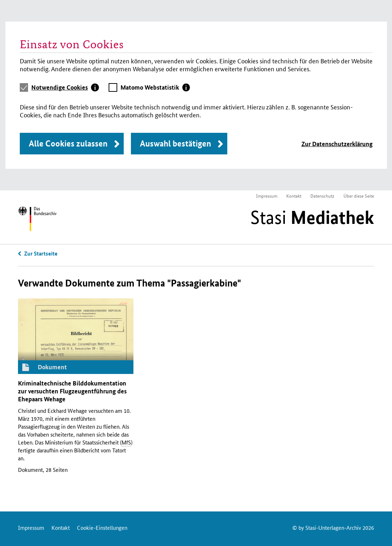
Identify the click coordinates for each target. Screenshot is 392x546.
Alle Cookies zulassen (68, 143)
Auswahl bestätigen (176, 143)
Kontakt (294, 196)
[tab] (65, 87)
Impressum (267, 196)
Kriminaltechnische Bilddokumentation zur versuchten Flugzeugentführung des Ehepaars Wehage (72, 391)
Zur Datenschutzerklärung (337, 144)
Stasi (312, 217)
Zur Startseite (41, 253)
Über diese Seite (359, 196)
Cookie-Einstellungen (102, 527)
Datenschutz (322, 196)
